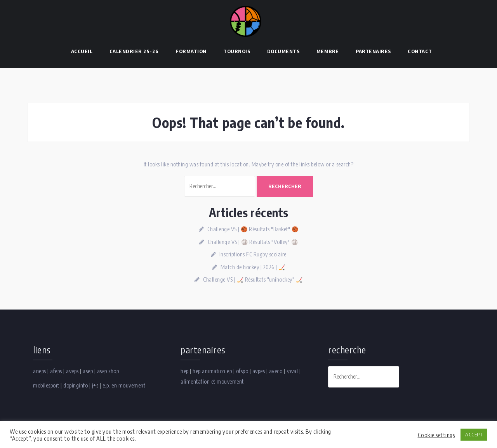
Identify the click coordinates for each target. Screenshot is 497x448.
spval (292, 371)
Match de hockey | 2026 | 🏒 (253, 267)
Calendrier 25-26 (134, 51)
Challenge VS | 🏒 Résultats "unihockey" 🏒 (253, 279)
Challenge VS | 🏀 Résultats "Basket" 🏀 (253, 229)
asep (88, 371)
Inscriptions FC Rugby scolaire (253, 254)
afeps (56, 371)
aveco (276, 371)
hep (185, 371)
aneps (40, 371)
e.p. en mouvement (124, 385)
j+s (95, 385)
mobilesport (46, 385)
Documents (283, 51)
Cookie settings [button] (436, 435)
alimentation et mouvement (212, 381)
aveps (72, 371)
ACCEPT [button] (474, 434)
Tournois (237, 51)
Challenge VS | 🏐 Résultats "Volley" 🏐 (253, 242)
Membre (328, 51)
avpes (259, 371)
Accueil (82, 51)
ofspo (242, 371)
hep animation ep (212, 371)
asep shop (108, 371)
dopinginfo (76, 385)
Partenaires (373, 51)
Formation (191, 51)
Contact (420, 51)
